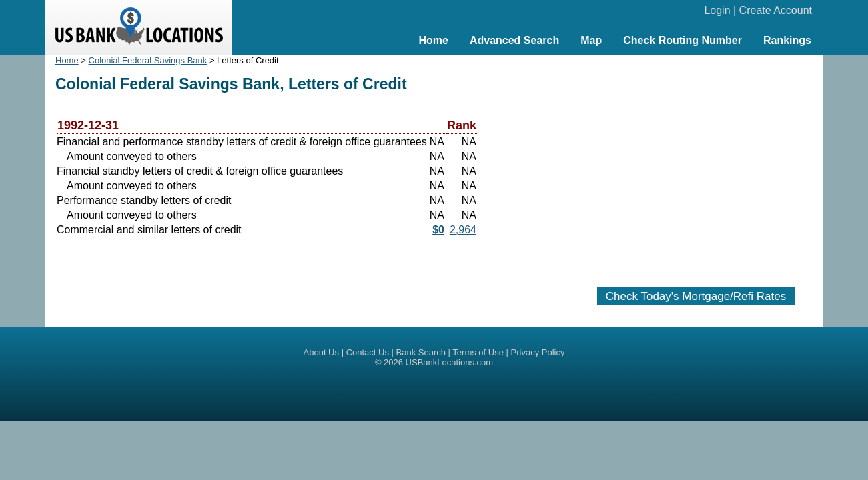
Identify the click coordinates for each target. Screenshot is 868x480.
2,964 (463, 230)
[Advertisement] (696, 165)
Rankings (787, 40)
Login (717, 10)
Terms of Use (478, 352)
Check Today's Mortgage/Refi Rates (696, 296)
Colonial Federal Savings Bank (148, 60)
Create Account (776, 10)
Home (433, 40)
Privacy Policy (538, 352)
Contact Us (368, 352)
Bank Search (421, 352)
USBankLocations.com (450, 362)
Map (591, 40)
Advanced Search (514, 40)
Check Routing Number (683, 40)
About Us (321, 352)
